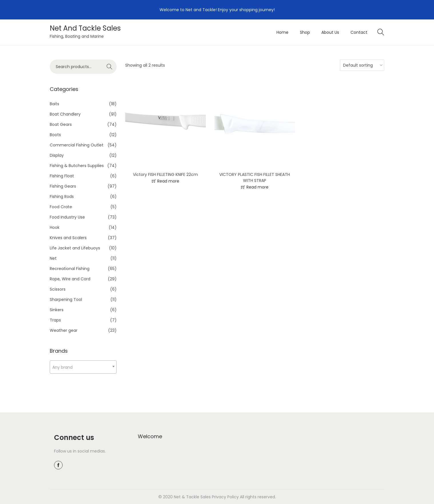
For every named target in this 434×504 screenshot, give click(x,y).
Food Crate (61, 207)
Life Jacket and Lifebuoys (75, 248)
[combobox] (83, 367)
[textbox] (83, 367)
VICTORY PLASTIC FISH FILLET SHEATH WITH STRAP (255, 177)
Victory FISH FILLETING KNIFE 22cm (165, 174)
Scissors (58, 289)
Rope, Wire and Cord (70, 279)
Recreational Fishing (70, 269)
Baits (54, 104)
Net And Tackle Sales (85, 28)
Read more (168, 181)
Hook (55, 227)
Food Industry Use (67, 217)
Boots (55, 135)
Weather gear (64, 330)
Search (110, 67)
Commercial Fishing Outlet (77, 145)
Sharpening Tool (66, 299)
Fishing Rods (62, 197)
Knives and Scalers (68, 238)
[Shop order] (361, 65)
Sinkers (57, 310)
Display (57, 155)
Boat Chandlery (65, 114)
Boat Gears (61, 124)
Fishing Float (62, 176)
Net (53, 258)
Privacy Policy (225, 497)
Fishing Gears (63, 186)
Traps (55, 320)
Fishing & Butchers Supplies (77, 166)
